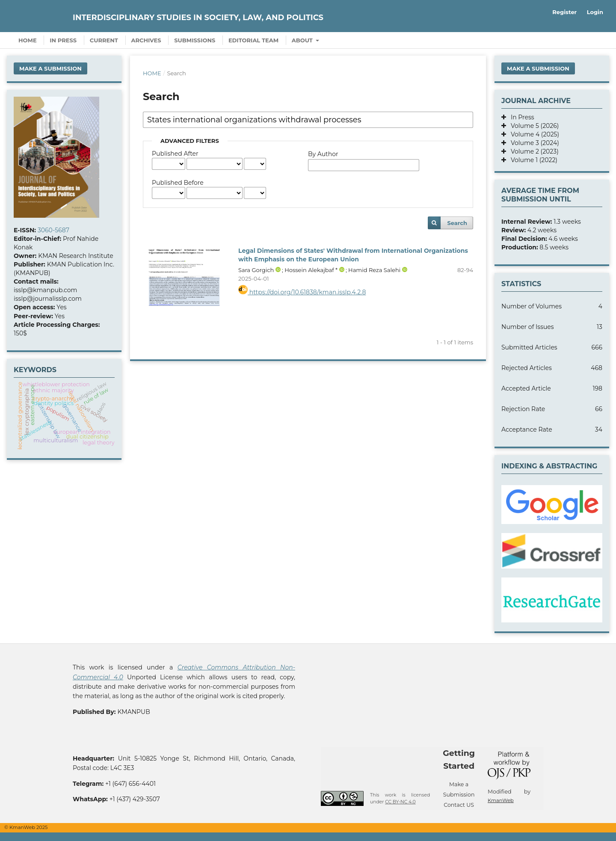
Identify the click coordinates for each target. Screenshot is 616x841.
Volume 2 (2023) (532, 151)
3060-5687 (53, 230)
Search (457, 223)
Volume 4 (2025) (533, 134)
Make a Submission (50, 68)
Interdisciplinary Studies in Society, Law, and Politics (198, 18)
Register (564, 12)
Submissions (195, 40)
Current (104, 40)
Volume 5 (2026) (532, 126)
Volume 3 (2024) (533, 143)
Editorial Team (253, 40)
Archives (146, 40)
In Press (63, 40)
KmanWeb (501, 800)
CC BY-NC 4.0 (400, 802)
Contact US (459, 805)
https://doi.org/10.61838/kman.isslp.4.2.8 (302, 292)
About (303, 40)
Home (28, 40)
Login (595, 12)
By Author (323, 154)
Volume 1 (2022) (532, 160)
